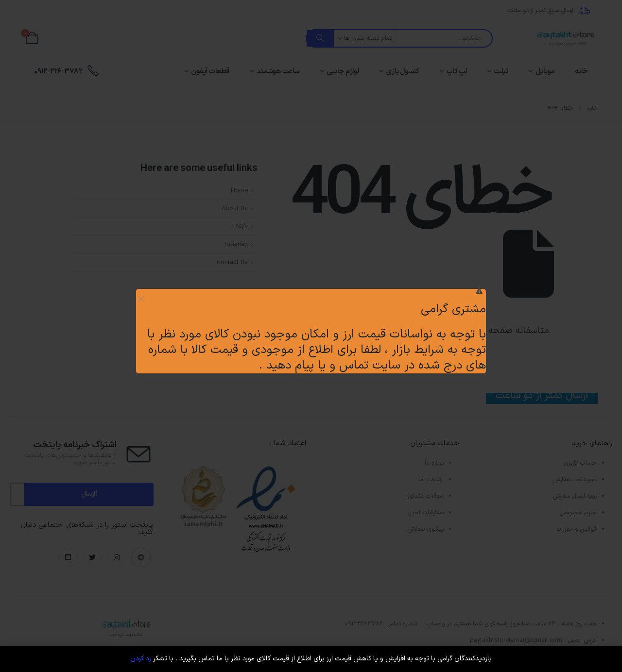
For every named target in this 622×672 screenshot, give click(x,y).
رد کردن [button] (141, 659)
